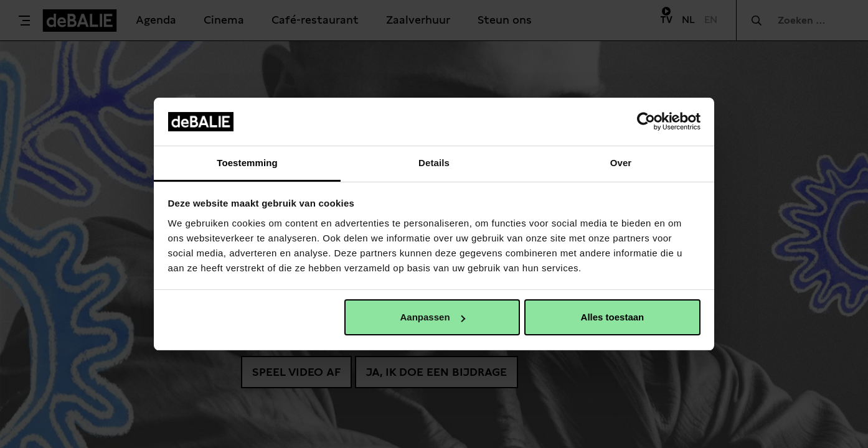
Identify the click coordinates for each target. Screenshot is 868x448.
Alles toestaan (613, 317)
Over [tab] (621, 163)
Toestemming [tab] (247, 163)
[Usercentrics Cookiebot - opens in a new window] (646, 121)
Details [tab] (434, 163)
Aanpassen (433, 317)
